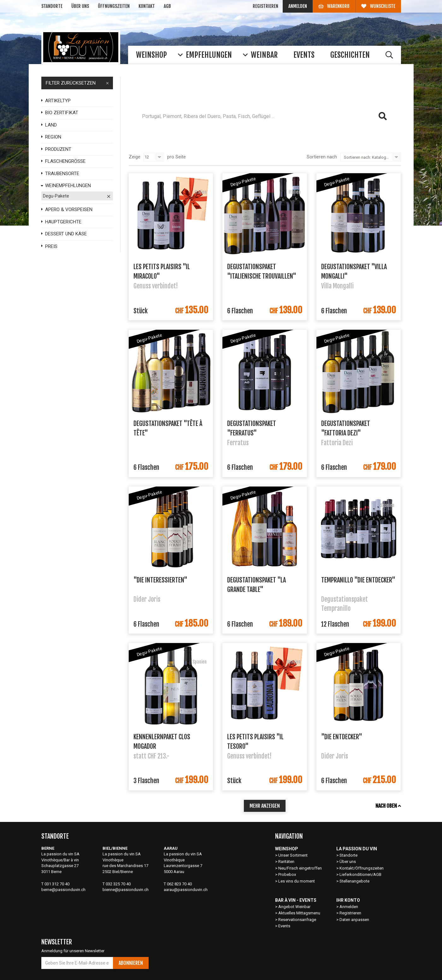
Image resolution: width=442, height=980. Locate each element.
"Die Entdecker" (342, 737)
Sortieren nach (322, 157)
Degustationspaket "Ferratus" (252, 428)
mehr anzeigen (265, 806)
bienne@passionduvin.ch (126, 890)
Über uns (80, 6)
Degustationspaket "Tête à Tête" (168, 428)
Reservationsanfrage (297, 920)
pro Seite (177, 157)
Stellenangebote (354, 881)
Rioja (215, 133)
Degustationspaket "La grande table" (256, 584)
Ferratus (286, 133)
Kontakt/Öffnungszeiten (362, 868)
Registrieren (265, 6)
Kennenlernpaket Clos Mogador (162, 741)
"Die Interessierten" (160, 580)
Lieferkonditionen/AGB (360, 874)
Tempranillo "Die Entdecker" (358, 580)
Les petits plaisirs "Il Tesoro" (255, 741)
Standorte (52, 6)
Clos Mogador (248, 133)
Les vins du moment (297, 881)
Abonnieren (131, 963)
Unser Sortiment (293, 855)
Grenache (347, 133)
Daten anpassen (354, 920)
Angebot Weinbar (294, 907)
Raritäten (286, 862)
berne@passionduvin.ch (63, 890)
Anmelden (298, 6)
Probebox (287, 874)
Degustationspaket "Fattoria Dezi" (346, 428)
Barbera (315, 133)
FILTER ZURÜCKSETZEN (77, 83)
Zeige (135, 157)
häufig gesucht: (183, 134)
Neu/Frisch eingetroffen (300, 868)
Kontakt (147, 6)
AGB (167, 6)
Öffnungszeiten (114, 6)
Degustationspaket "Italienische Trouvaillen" (262, 271)
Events (284, 926)
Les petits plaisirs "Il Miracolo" (162, 271)
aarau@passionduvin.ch (186, 890)
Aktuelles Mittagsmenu (299, 913)
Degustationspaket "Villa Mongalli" (354, 271)
